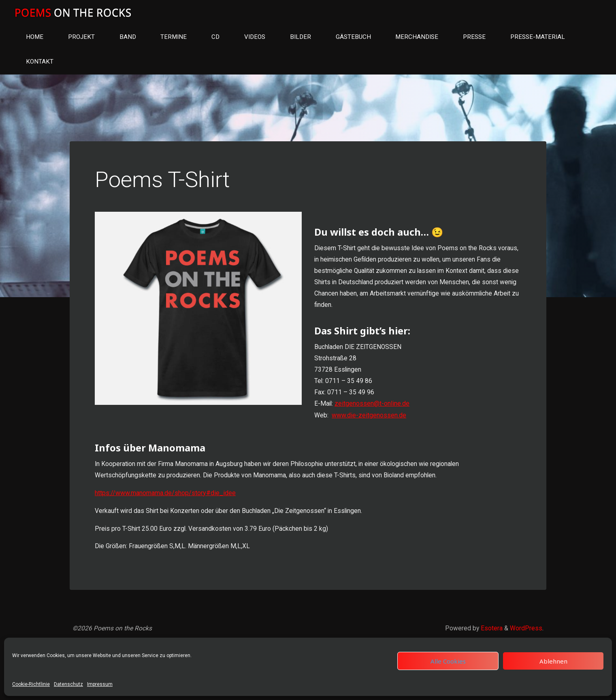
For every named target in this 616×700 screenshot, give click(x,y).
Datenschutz (68, 684)
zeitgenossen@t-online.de (373, 411)
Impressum (100, 684)
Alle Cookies (448, 661)
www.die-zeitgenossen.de (369, 422)
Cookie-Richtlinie (31, 684)
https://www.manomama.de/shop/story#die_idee (166, 502)
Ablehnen (553, 661)
